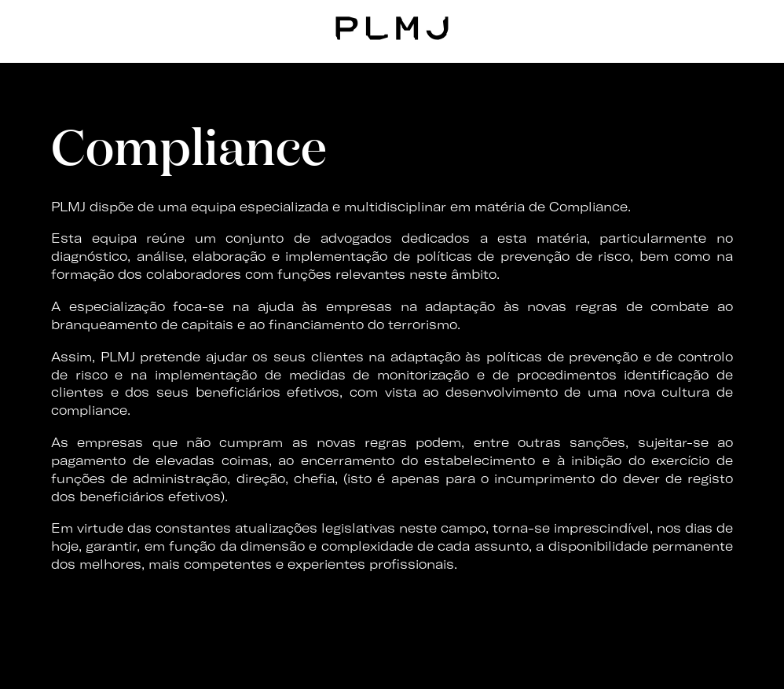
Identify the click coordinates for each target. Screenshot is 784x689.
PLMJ (392, 26)
